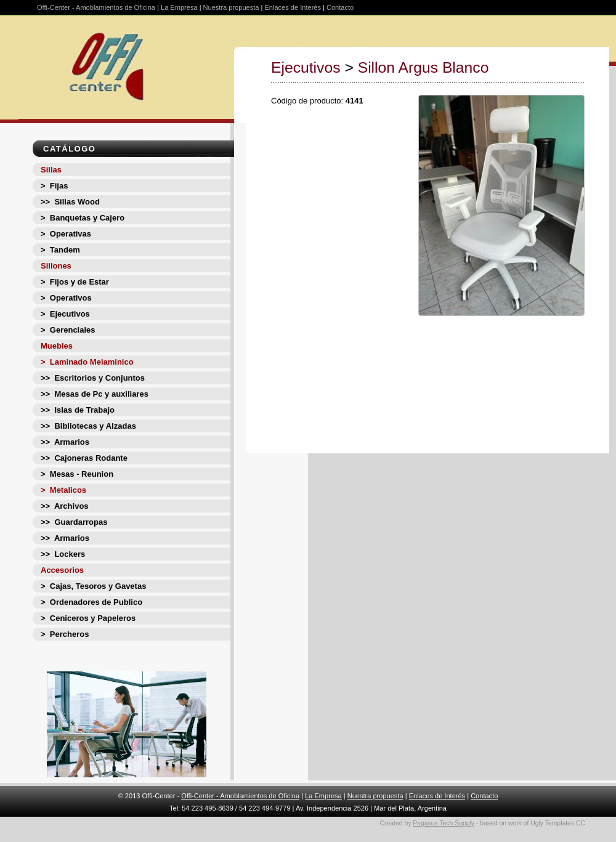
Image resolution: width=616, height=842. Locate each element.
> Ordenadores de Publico (91, 602)
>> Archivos (65, 506)
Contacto (340, 7)
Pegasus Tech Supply (444, 823)
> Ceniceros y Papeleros (88, 618)
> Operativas (66, 234)
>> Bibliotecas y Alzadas (88, 426)
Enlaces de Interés (293, 7)
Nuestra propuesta (231, 7)
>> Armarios (65, 442)
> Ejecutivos (65, 314)
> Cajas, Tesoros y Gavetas (93, 586)
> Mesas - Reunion (77, 474)
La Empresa (179, 7)
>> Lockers (63, 554)
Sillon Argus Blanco (423, 67)
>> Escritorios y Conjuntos (93, 378)
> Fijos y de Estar (75, 282)
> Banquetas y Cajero (83, 218)
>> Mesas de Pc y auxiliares (95, 394)
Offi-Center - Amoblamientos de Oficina (96, 7)
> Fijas (54, 186)
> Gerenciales (68, 330)
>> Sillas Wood (70, 202)
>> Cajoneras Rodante (84, 458)
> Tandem (60, 250)
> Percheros (65, 634)
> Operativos (66, 298)
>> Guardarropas (74, 522)
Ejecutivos (306, 67)
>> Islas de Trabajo (78, 410)
